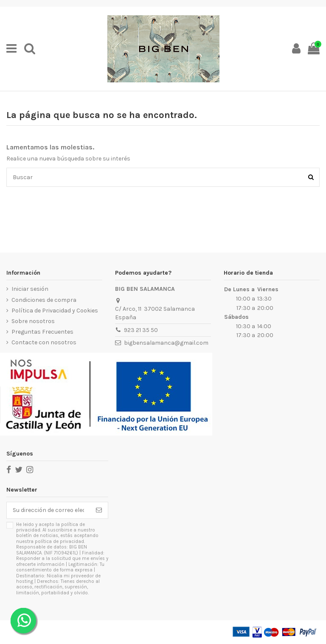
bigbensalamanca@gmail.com (166, 343)
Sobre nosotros (33, 321)
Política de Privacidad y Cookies (55, 311)
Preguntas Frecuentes (42, 332)
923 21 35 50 (141, 330)
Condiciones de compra (44, 300)
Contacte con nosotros (44, 342)
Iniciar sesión (30, 289)
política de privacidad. (60, 541)
